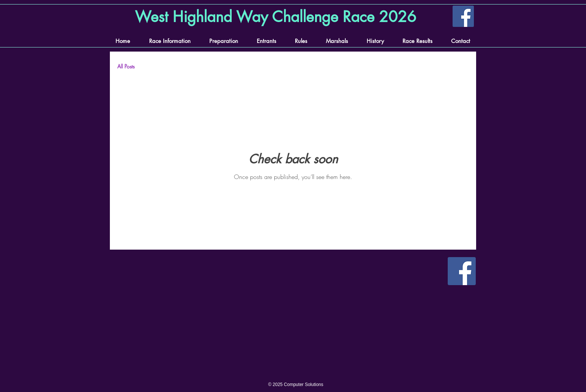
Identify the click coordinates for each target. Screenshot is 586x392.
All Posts (126, 66)
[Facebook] (463, 16)
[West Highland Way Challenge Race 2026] (277, 17)
